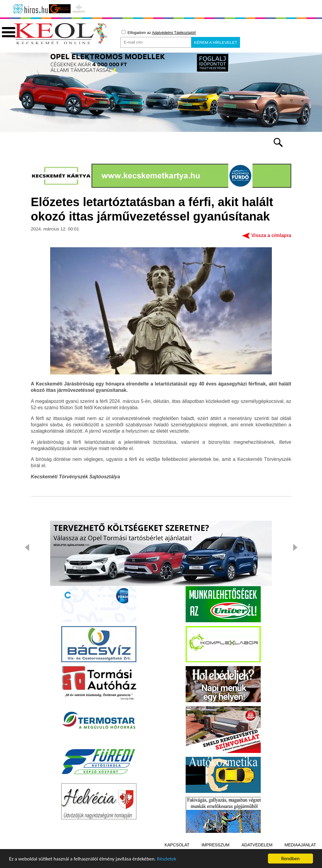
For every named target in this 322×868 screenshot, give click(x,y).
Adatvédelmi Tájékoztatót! (174, 33)
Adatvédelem (257, 845)
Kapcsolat (177, 845)
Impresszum (216, 845)
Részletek (167, 860)
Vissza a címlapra (271, 235)
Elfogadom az (159, 32)
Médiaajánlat (300, 845)
